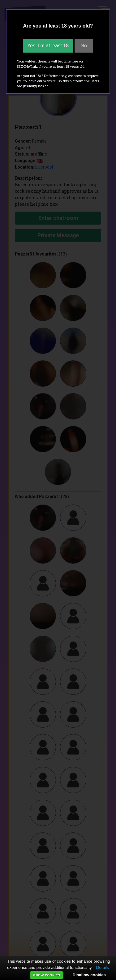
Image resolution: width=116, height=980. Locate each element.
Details (103, 967)
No (84, 46)
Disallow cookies (89, 975)
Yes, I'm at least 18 (48, 46)
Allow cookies (47, 975)
